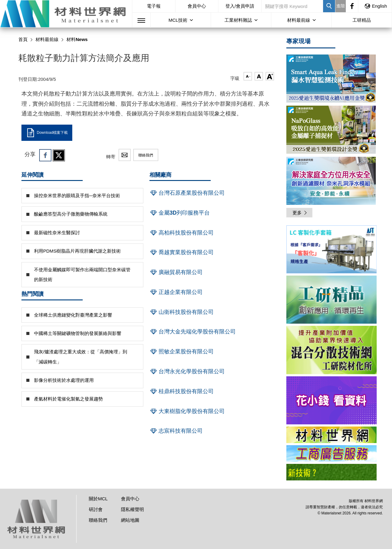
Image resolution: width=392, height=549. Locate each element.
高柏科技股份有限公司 (182, 233)
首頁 (23, 39)
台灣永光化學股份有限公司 (187, 371)
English (375, 6)
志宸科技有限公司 (176, 431)
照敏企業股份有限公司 (182, 352)
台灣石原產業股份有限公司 (187, 193)
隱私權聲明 (132, 509)
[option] (332, 250)
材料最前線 (299, 20)
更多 (300, 213)
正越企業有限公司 (176, 292)
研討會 (96, 509)
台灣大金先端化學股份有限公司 (193, 332)
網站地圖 (130, 520)
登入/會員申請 (240, 6)
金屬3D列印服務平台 (180, 213)
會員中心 (197, 6)
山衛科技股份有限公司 (182, 312)
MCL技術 (178, 20)
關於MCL (98, 499)
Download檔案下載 (47, 133)
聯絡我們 (146, 155)
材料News (77, 39)
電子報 (154, 6)
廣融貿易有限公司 (176, 272)
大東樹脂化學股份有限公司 (187, 411)
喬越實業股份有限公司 (182, 252)
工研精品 (362, 20)
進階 (341, 6)
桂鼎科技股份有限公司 (182, 391)
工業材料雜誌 (238, 20)
